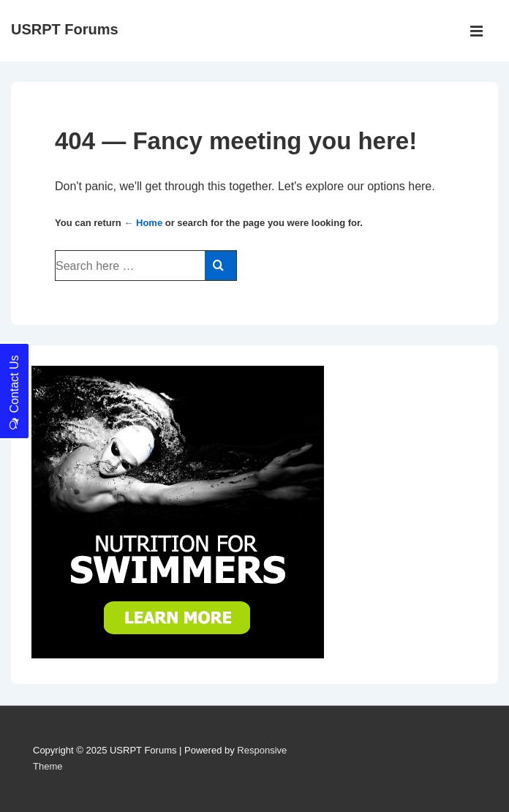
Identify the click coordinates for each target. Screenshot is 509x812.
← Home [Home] (143, 223)
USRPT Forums (65, 29)
